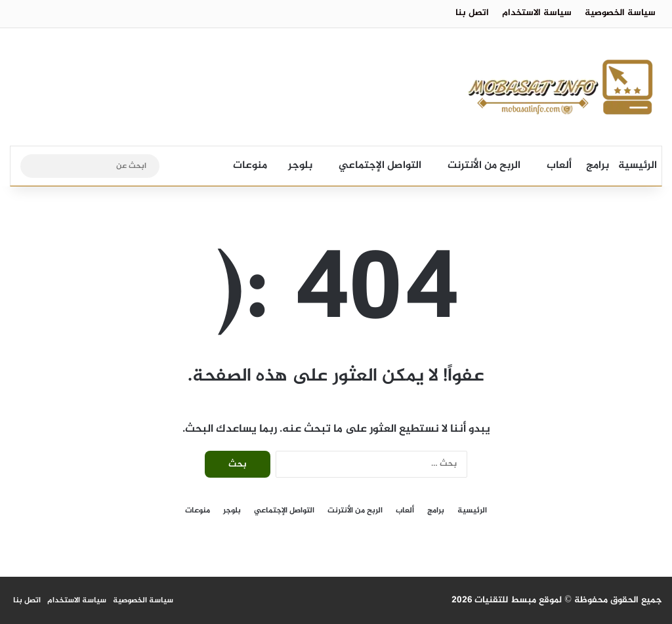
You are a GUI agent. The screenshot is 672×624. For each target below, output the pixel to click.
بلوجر (300, 166)
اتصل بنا (472, 13)
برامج (598, 166)
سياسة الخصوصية (620, 13)
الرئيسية (638, 166)
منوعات (250, 166)
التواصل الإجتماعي (380, 166)
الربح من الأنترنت (484, 166)
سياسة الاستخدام (537, 13)
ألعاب (559, 166)
